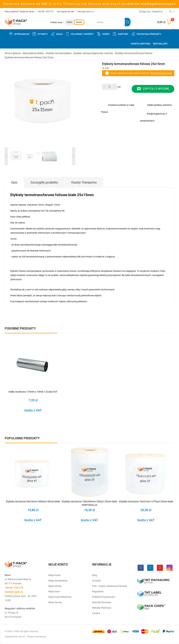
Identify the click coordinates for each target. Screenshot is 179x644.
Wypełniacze (19, 34)
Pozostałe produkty (146, 34)
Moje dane (54, 591)
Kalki (57, 34)
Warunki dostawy (102, 602)
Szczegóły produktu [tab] (44, 182)
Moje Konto (55, 575)
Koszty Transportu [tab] (84, 182)
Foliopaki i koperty (80, 34)
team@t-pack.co (86, 11)
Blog (95, 575)
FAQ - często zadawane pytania (110, 586)
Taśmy (103, 34)
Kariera (96, 613)
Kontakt (96, 581)
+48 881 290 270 (45, 11)
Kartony (120, 34)
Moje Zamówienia (58, 581)
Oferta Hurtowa (141, 44)
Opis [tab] (14, 182)
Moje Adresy (55, 586)
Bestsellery (160, 44)
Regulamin (98, 591)
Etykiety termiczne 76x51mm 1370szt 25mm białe (146, 501)
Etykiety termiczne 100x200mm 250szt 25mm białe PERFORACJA (89, 503)
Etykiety (40, 34)
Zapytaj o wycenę (153, 89)
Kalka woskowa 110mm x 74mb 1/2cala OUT (33, 392)
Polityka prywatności (104, 597)
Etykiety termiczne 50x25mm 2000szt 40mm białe (33, 501)
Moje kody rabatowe (60, 597)
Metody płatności (102, 608)
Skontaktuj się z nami (161, 73)
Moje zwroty (55, 602)
